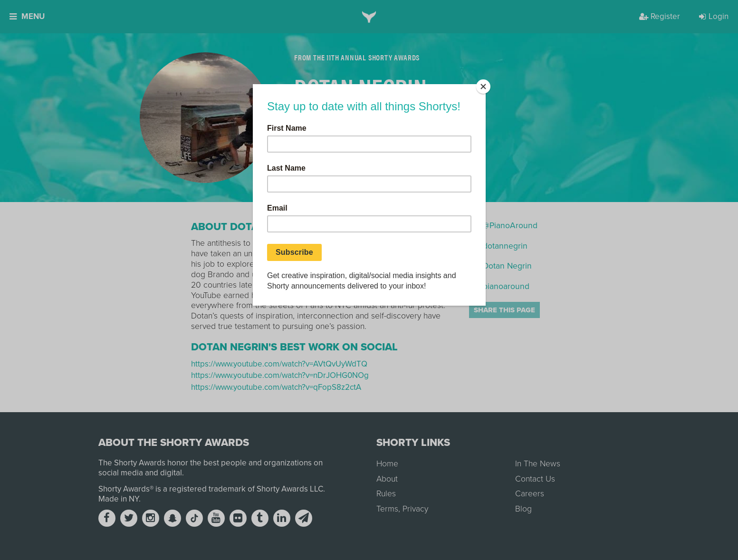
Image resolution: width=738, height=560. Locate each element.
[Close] (483, 87)
